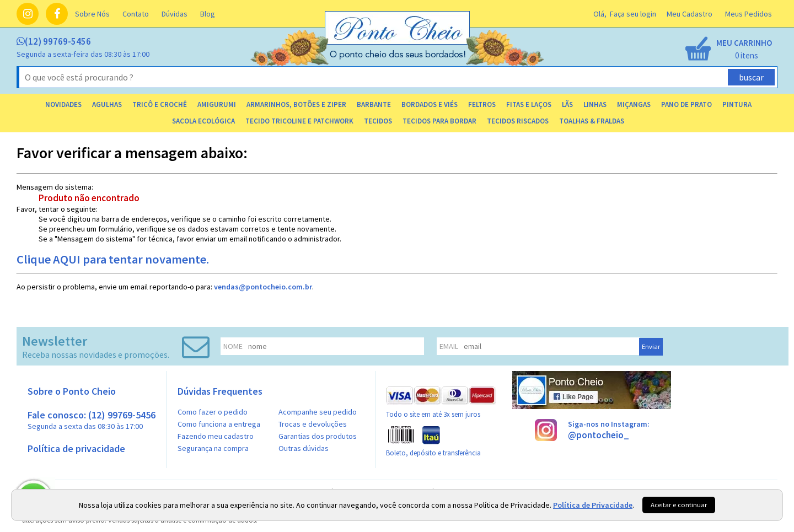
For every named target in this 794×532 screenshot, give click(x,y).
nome (233, 346)
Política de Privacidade (593, 505)
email (449, 346)
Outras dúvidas (304, 448)
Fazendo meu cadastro (216, 436)
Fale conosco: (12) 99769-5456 (92, 420)
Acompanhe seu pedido (318, 412)
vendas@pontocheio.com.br (263, 287)
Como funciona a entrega (219, 424)
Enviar (651, 346)
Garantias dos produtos (318, 436)
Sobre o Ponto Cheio (72, 391)
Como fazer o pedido (213, 412)
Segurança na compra (213, 448)
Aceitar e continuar (679, 505)
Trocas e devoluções (313, 424)
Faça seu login (633, 14)
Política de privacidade (76, 448)
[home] (398, 57)
